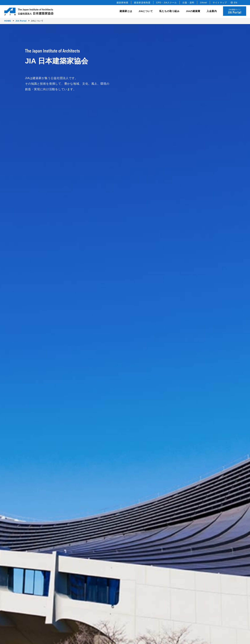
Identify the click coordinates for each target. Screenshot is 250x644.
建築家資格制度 (142, 3)
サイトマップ (220, 3)
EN (236, 3)
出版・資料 (188, 3)
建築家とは (126, 11)
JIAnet (204, 3)
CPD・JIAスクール (166, 3)
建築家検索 (123, 3)
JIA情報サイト (235, 12)
